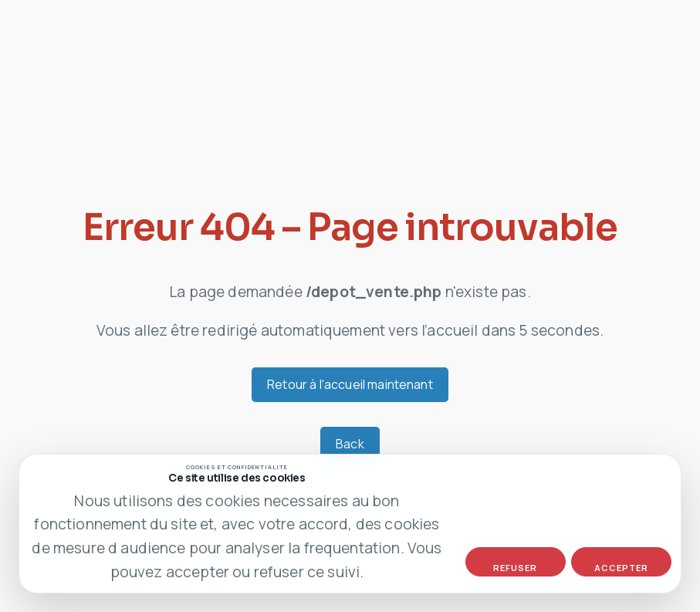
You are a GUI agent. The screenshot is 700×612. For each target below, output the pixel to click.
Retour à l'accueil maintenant (350, 384)
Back (350, 444)
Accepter (621, 568)
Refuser (515, 568)
